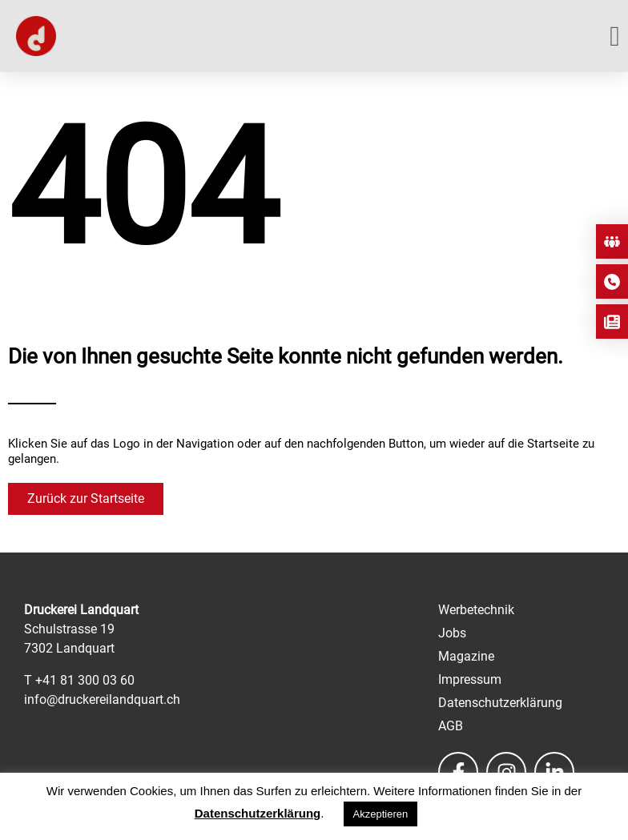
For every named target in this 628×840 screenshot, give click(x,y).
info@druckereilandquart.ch (102, 699)
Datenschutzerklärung (258, 813)
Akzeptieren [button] (381, 814)
